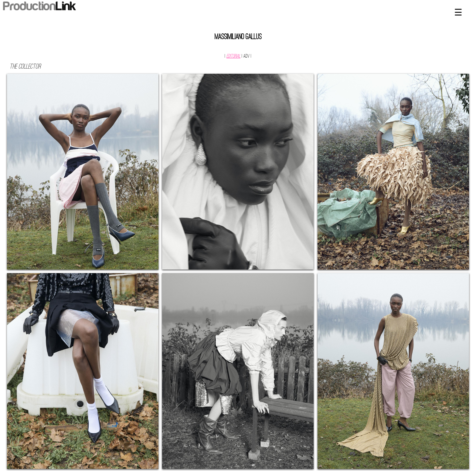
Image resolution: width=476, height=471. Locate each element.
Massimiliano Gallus (238, 37)
